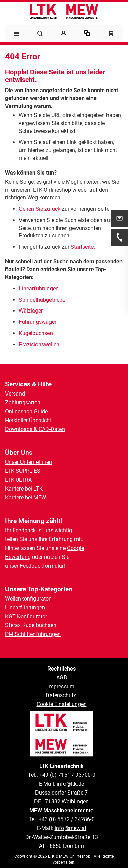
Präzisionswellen (39, 345)
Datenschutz (61, 695)
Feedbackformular (42, 566)
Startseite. (83, 247)
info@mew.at (70, 828)
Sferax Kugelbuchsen (31, 625)
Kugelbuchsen (36, 333)
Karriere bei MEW (26, 498)
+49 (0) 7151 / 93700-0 (67, 775)
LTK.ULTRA (19, 480)
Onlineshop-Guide (26, 411)
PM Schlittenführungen (33, 634)
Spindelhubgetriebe (42, 300)
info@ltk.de (70, 784)
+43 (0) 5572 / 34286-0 (67, 819)
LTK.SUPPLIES (23, 471)
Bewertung (18, 557)
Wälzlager (31, 311)
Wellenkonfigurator (28, 599)
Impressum (61, 686)
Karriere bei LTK (24, 489)
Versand (15, 394)
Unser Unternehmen (29, 462)
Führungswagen (38, 322)
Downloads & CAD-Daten (35, 429)
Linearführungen (39, 288)
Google (75, 548)
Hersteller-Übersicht (28, 420)
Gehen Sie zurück (40, 209)
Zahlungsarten (23, 403)
